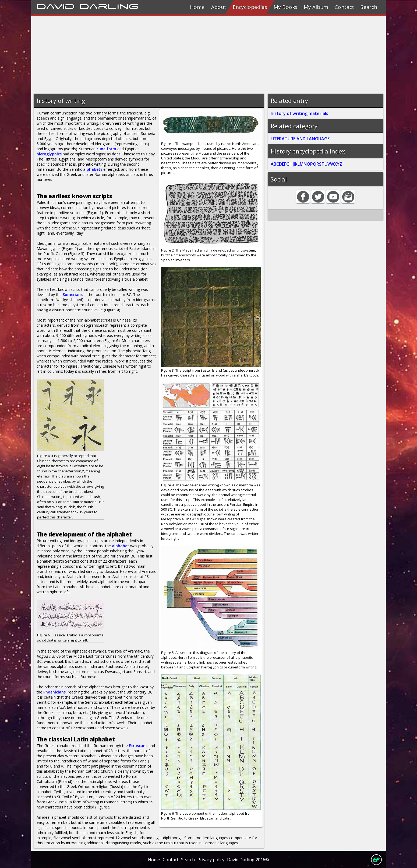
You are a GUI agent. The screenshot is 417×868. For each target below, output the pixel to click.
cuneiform (106, 149)
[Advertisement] (193, 53)
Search (369, 7)
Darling (109, 6)
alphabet (121, 546)
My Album (316, 7)
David (56, 6)
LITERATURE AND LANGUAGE (300, 139)
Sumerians (73, 294)
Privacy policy (211, 860)
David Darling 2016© (248, 860)
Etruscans (138, 746)
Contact (344, 7)
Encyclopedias (250, 7)
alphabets (93, 169)
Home (197, 7)
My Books (285, 7)
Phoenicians (54, 692)
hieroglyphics (49, 154)
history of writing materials (299, 113)
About (219, 7)
